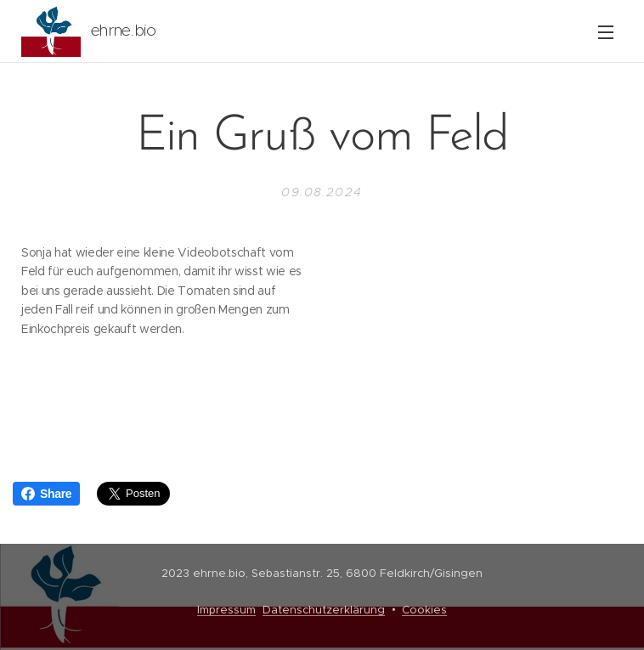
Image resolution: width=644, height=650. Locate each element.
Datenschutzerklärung (324, 610)
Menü (606, 32)
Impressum (226, 610)
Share (46, 494)
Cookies (424, 610)
